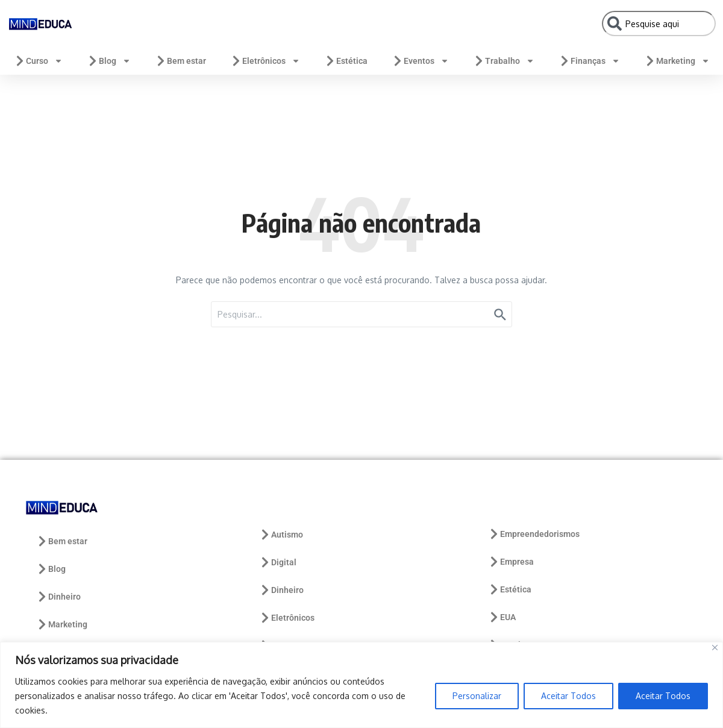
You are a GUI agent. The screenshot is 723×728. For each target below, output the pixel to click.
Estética (346, 61)
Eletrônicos (265, 61)
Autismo (281, 535)
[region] (361, 685)
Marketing (677, 61)
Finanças (589, 61)
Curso (38, 61)
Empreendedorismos (534, 534)
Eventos (420, 61)
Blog (109, 61)
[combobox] (659, 24)
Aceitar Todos (568, 696)
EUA (502, 617)
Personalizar (477, 696)
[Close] (715, 648)
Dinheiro (58, 597)
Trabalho (504, 61)
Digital (278, 562)
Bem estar (180, 61)
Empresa (511, 562)
